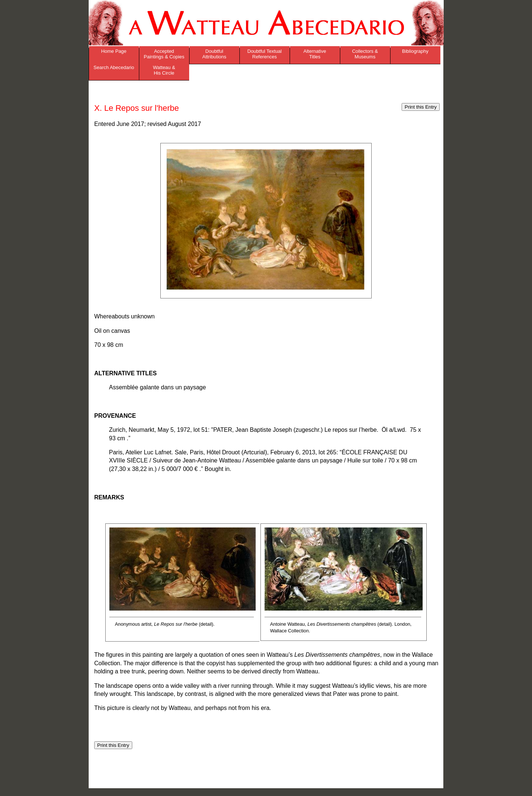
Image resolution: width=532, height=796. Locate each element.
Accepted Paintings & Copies (164, 54)
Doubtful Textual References (265, 54)
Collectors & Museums (365, 54)
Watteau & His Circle (164, 70)
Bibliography (415, 51)
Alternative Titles (315, 54)
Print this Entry (421, 107)
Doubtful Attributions (214, 54)
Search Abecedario (114, 67)
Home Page (114, 51)
